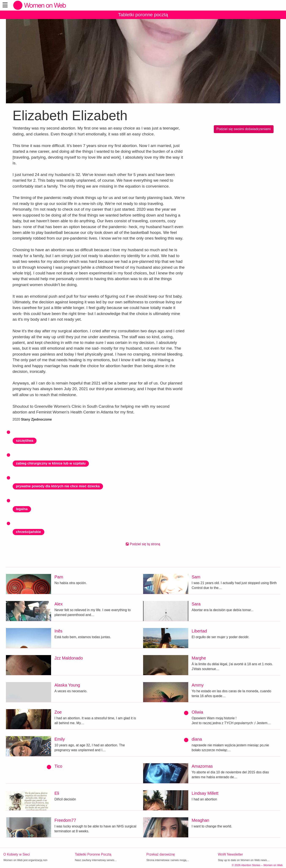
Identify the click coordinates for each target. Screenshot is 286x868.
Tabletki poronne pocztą (143, 15)
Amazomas (202, 766)
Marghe (199, 658)
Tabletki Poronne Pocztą (93, 854)
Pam (59, 577)
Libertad (199, 631)
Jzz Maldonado (69, 658)
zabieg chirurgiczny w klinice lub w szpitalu (51, 463)
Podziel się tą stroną (143, 544)
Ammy (198, 685)
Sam (196, 577)
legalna (22, 509)
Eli (57, 793)
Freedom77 (65, 820)
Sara (196, 604)
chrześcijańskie (28, 532)
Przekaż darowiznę (161, 854)
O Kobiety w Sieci (17, 854)
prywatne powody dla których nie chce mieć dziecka (58, 486)
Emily (60, 739)
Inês (58, 631)
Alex (59, 604)
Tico (58, 766)
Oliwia (197, 712)
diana (197, 739)
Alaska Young (67, 685)
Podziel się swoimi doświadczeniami (244, 129)
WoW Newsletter (230, 854)
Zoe (58, 712)
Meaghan (200, 820)
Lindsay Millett (205, 793)
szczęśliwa (25, 441)
